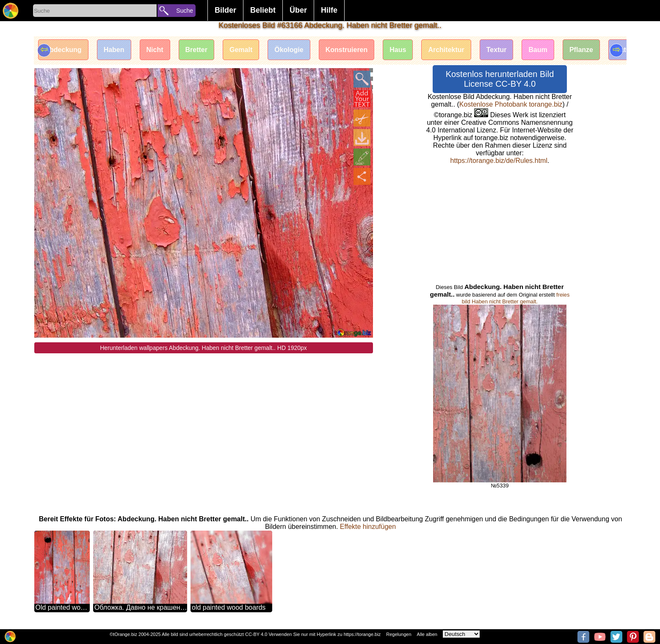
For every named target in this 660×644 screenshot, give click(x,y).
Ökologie (289, 50)
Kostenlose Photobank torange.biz (511, 104)
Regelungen (399, 634)
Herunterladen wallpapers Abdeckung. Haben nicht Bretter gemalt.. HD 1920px (203, 348)
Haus (398, 50)
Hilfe (329, 10)
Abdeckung (63, 50)
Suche (185, 11)
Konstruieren (347, 50)
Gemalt (241, 50)
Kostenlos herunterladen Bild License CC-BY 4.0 (500, 79)
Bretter (196, 50)
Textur (497, 50)
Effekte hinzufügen (368, 527)
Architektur (446, 50)
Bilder (225, 10)
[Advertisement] (204, 413)
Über (298, 10)
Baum (538, 50)
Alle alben (427, 634)
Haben (114, 50)
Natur (624, 50)
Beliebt (263, 10)
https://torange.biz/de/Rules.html (499, 161)
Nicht (155, 50)
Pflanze (581, 50)
